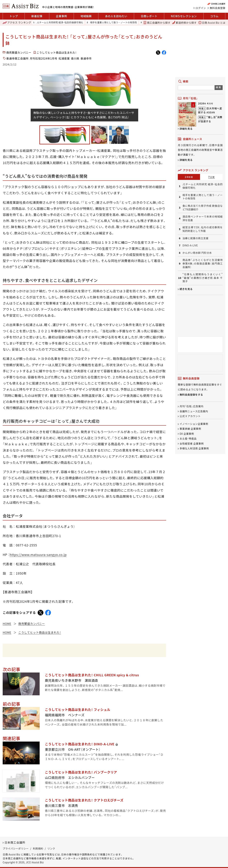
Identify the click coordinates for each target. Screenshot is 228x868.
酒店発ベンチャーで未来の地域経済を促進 (203, 218)
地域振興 (86, 16)
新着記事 (37, 16)
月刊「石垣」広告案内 (192, 406)
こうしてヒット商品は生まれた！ (57, 52)
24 (189, 177)
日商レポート (149, 16)
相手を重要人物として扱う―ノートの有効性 (114, 23)
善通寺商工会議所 (17, 58)
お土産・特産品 (188, 439)
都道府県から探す (184, 23)
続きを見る (186, 289)
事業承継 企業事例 (190, 429)
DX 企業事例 (187, 434)
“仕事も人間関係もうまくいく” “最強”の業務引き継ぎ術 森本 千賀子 (203, 278)
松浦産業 (64, 58)
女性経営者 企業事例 (192, 444)
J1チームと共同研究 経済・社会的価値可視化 (60, 23)
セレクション (184, 16)
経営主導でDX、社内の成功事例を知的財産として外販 (203, 229)
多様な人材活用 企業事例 (194, 448)
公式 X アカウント (190, 416)
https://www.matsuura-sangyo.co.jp (38, 555)
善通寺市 (86, 58)
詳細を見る (186, 129)
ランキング (17, 23)
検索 (219, 87)
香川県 (75, 58)
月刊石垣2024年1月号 (44, 58)
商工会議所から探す (157, 23)
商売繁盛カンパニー (19, 52)
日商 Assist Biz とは (212, 23)
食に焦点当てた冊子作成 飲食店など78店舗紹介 (203, 208)
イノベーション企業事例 (194, 424)
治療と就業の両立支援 (195, 238)
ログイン (201, 8)
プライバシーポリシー (16, 848)
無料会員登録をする (191, 395)
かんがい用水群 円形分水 (197, 253)
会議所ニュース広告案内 (194, 411)
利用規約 (38, 848)
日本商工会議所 (15, 842)
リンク (51, 848)
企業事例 (61, 16)
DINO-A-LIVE (190, 245)
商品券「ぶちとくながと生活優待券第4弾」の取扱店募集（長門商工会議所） (203, 263)
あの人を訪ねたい (116, 16)
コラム (214, 16)
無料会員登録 (218, 8)
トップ (14, 16)
